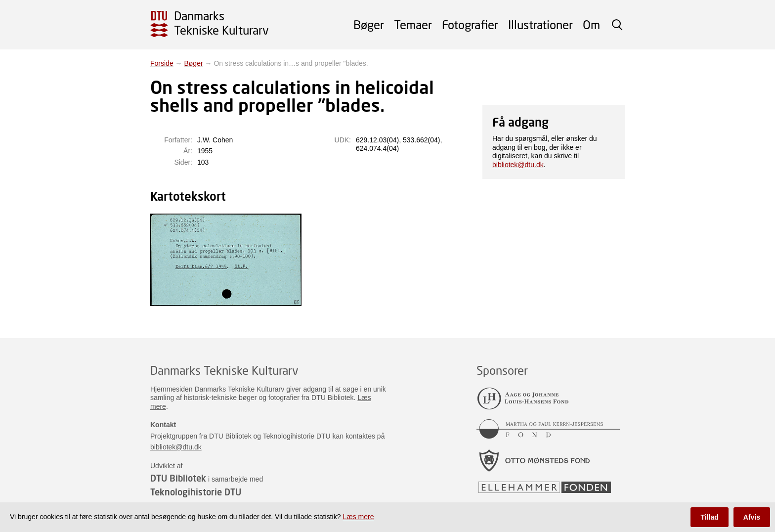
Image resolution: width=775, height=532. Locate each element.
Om (591, 24)
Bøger (369, 24)
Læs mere (358, 517)
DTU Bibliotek (178, 478)
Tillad (709, 517)
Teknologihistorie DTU (196, 492)
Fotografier (470, 24)
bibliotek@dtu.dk (518, 165)
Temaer (413, 24)
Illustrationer (540, 24)
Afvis (752, 517)
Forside (162, 63)
